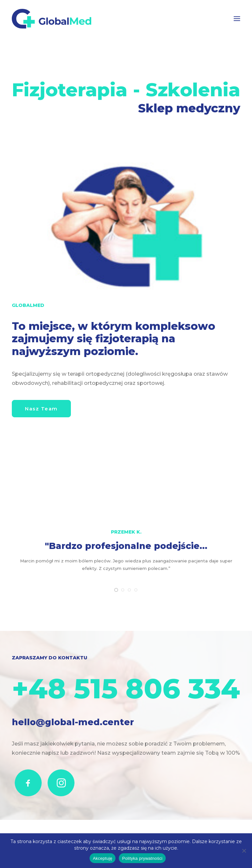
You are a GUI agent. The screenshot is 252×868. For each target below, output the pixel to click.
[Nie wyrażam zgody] (244, 851)
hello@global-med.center (73, 721)
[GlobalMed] (52, 19)
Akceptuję (103, 858)
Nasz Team (41, 409)
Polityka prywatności (142, 858)
